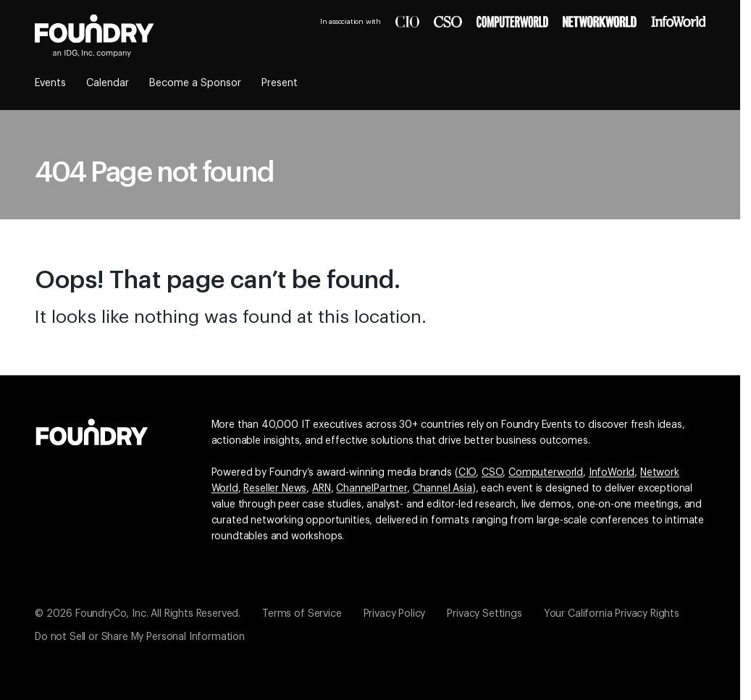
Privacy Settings (484, 614)
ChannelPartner (372, 489)
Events (50, 83)
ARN (322, 489)
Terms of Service (302, 614)
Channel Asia (442, 489)
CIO (467, 473)
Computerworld (546, 473)
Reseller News (275, 489)
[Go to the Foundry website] (92, 430)
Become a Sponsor (195, 83)
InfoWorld (612, 473)
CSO (492, 473)
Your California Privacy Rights (612, 614)
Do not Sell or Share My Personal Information (140, 637)
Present (280, 83)
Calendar (108, 83)
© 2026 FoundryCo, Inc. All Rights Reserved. (138, 614)
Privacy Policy (395, 614)
